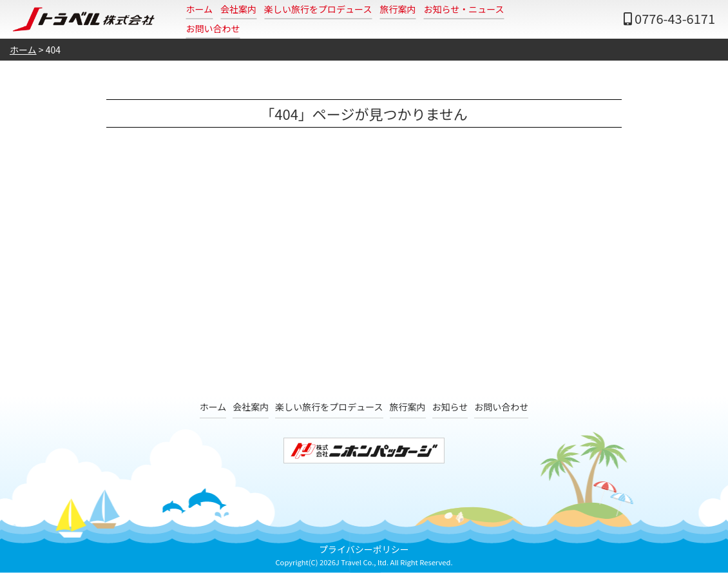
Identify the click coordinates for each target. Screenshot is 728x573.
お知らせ (450, 407)
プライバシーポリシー (364, 549)
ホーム (200, 9)
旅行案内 (398, 9)
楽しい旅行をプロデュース (318, 9)
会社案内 (238, 9)
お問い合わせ (213, 28)
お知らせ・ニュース (464, 9)
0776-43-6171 (675, 18)
